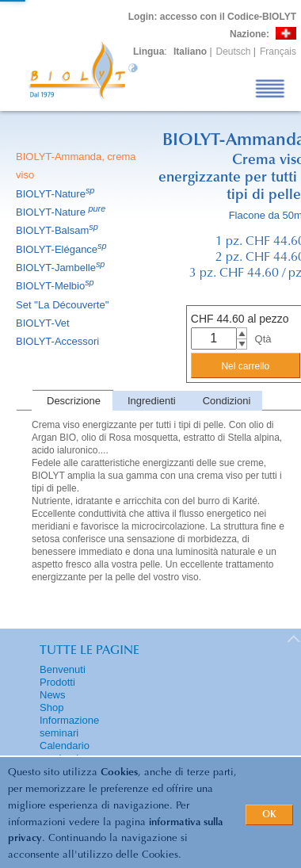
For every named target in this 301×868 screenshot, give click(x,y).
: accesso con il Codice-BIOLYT (212, 17)
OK (269, 815)
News (53, 695)
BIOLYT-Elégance (63, 249)
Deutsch (234, 52)
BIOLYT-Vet (44, 323)
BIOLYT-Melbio (56, 286)
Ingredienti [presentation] (152, 401)
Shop (51, 707)
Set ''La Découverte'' (64, 305)
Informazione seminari (69, 727)
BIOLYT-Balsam (58, 230)
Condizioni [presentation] (227, 401)
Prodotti (57, 682)
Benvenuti (63, 669)
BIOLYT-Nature (56, 194)
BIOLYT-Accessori (59, 341)
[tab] (72, 401)
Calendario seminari (65, 752)
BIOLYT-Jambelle (61, 268)
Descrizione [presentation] (74, 401)
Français (278, 52)
